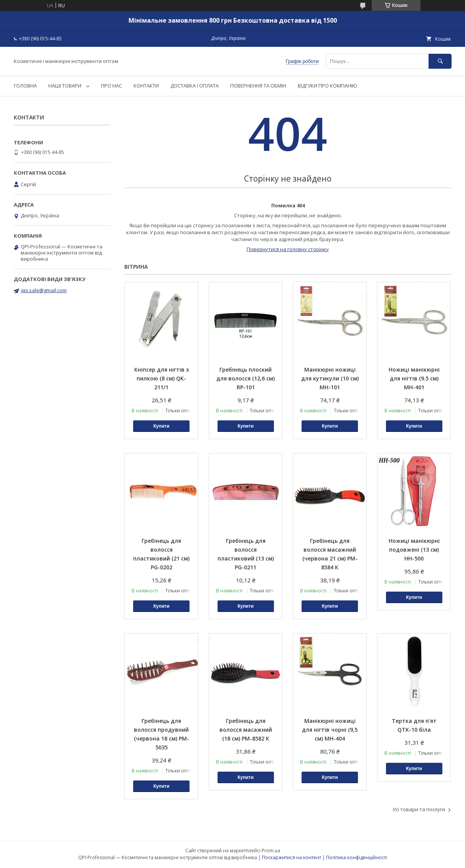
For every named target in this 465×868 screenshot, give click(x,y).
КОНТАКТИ (146, 86)
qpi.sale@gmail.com (44, 290)
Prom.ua (271, 851)
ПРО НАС (111, 86)
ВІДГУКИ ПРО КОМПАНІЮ (327, 86)
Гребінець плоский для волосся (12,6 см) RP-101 (246, 378)
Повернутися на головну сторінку (288, 249)
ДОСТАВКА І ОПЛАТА (195, 86)
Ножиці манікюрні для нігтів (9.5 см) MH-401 (414, 378)
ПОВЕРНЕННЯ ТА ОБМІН (258, 86)
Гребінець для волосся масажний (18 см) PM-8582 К (246, 730)
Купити (162, 426)
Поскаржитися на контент (292, 857)
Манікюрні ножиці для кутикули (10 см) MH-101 (330, 378)
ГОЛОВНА (25, 86)
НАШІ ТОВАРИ (65, 86)
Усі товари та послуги (419, 809)
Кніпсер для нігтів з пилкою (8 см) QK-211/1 (162, 378)
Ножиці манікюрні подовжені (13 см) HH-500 (414, 550)
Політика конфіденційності (357, 857)
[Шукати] (440, 61)
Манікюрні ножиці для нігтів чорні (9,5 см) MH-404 (330, 730)
